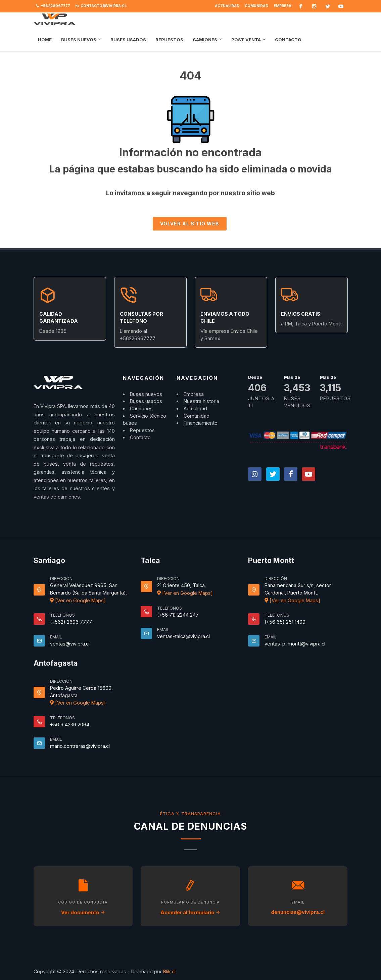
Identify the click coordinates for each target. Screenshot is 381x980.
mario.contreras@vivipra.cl (80, 746)
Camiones (141, 408)
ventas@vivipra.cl (70, 644)
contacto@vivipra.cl (101, 6)
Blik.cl (169, 971)
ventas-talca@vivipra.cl (183, 636)
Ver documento (83, 912)
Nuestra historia (201, 401)
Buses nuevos (146, 394)
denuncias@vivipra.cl (298, 912)
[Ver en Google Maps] (78, 600)
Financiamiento (201, 423)
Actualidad (227, 6)
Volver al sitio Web (190, 224)
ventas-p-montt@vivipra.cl (295, 644)
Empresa (282, 6)
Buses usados (146, 401)
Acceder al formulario (190, 912)
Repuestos (142, 430)
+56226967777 (53, 6)
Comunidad (256, 6)
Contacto (140, 437)
